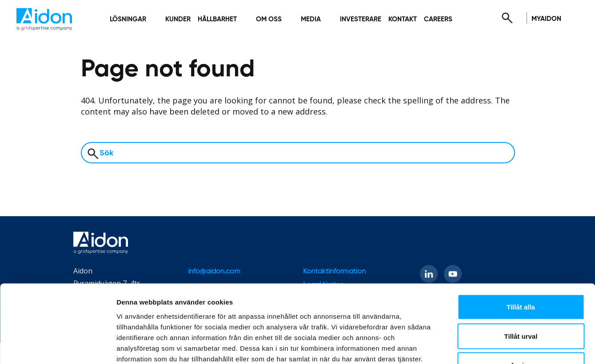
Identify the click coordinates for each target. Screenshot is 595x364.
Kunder (178, 19)
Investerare (361, 19)
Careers (438, 19)
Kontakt (403, 19)
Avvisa (521, 306)
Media (311, 19)
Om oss (269, 19)
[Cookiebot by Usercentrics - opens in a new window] (58, 347)
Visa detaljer (483, 346)
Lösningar (128, 19)
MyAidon (546, 19)
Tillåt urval (521, 277)
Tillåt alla (521, 247)
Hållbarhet (217, 19)
